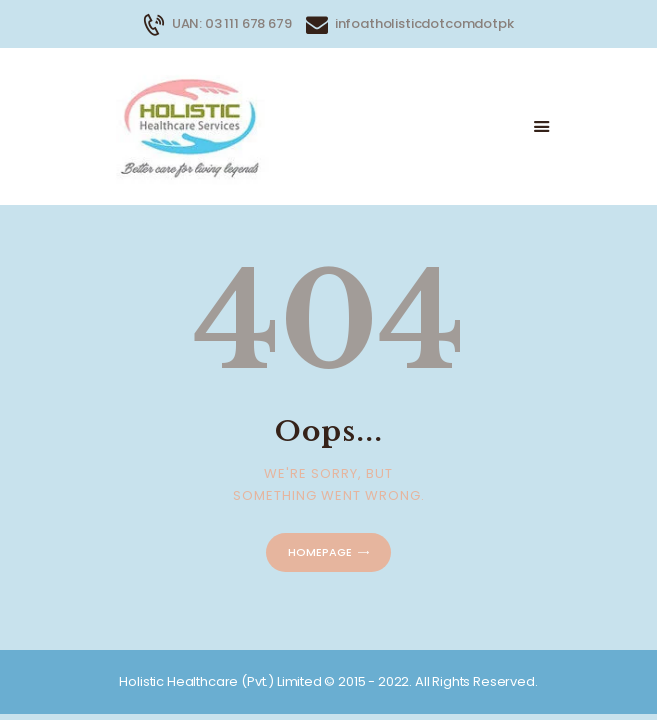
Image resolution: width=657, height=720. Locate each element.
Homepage (320, 552)
